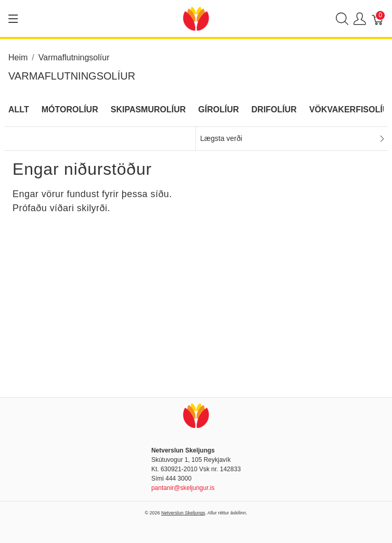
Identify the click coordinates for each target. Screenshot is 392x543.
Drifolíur (274, 109)
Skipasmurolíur (148, 109)
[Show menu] (13, 19)
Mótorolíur (70, 109)
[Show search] (342, 18)
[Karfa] (378, 18)
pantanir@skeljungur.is (183, 488)
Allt (19, 109)
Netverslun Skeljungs (183, 513)
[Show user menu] (360, 18)
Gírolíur (218, 109)
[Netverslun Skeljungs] (196, 18)
